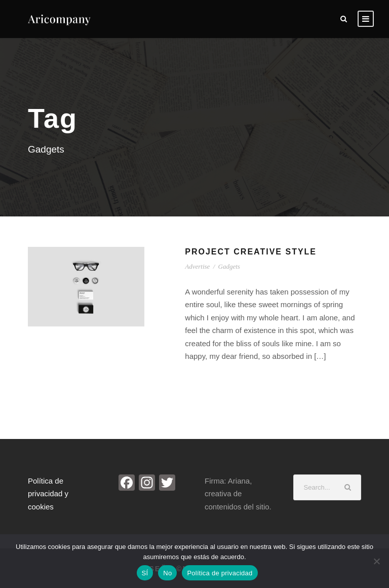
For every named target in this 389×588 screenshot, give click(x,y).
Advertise (197, 266)
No (167, 573)
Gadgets (229, 266)
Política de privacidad (220, 573)
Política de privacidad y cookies (48, 494)
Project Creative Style (251, 252)
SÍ (145, 573)
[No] (376, 561)
